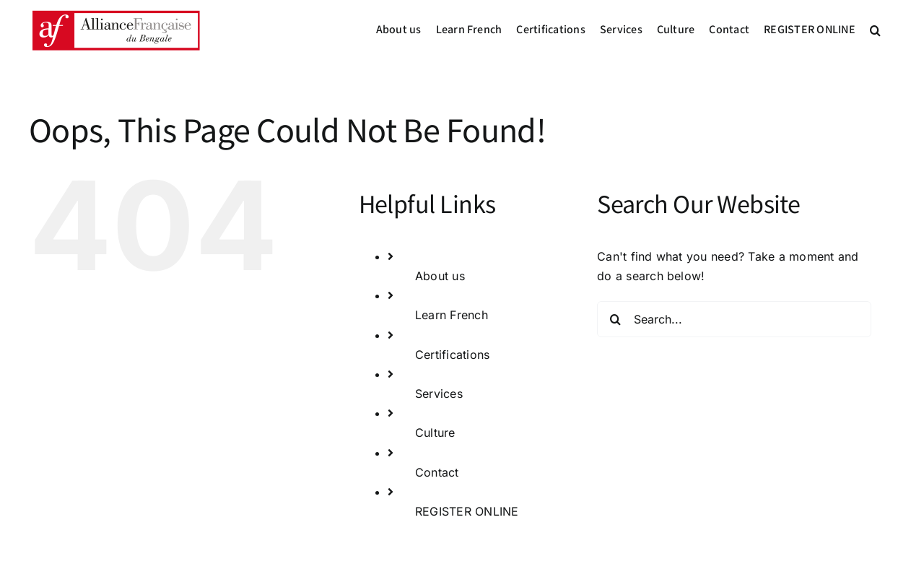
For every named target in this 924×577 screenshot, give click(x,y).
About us (440, 276)
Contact (437, 472)
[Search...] (734, 319)
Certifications (452, 355)
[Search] (615, 319)
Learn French (452, 315)
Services (439, 394)
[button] (875, 30)
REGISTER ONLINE (467, 511)
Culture (435, 433)
